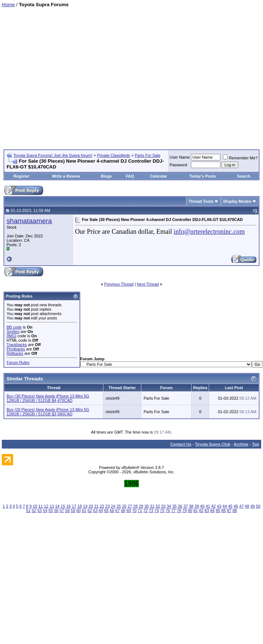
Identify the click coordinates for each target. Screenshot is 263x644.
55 (51, 511)
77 (173, 511)
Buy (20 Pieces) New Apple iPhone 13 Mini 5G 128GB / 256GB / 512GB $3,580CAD (48, 412)
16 (68, 506)
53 (39, 511)
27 (130, 506)
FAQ (130, 176)
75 (162, 511)
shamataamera (29, 221)
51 (28, 511)
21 (96, 506)
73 (151, 511)
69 (129, 511)
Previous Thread (119, 284)
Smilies (13, 331)
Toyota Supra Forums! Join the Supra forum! (53, 155)
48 (247, 506)
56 (56, 511)
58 (67, 511)
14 (57, 506)
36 (180, 506)
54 (45, 511)
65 (106, 511)
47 (242, 506)
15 (63, 506)
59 (73, 511)
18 (79, 506)
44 (225, 506)
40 (202, 506)
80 (190, 511)
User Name (180, 157)
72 (145, 511)
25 (119, 506)
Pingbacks (16, 349)
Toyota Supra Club (213, 444)
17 (74, 506)
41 (208, 506)
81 (196, 511)
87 (229, 511)
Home (8, 5)
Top (256, 444)
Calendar (159, 176)
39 (197, 506)
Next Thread (148, 284)
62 (90, 511)
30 (146, 506)
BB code (14, 327)
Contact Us (181, 444)
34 (169, 506)
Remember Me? (240, 158)
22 (102, 506)
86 (224, 511)
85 (218, 511)
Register (21, 176)
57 (62, 511)
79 (184, 511)
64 (101, 511)
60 (78, 511)
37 (185, 506)
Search (244, 176)
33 (163, 506)
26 (124, 506)
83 (207, 511)
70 (134, 511)
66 (112, 511)
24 (113, 506)
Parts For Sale (148, 155)
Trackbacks (17, 345)
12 (46, 506)
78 (179, 511)
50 (258, 506)
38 (191, 506)
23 (107, 506)
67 (118, 511)
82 (201, 511)
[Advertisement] (68, 76)
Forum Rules (18, 362)
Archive (241, 444)
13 (52, 506)
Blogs (107, 176)
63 (95, 511)
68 (123, 511)
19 (85, 506)
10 (35, 506)
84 (212, 511)
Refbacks (15, 353)
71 (140, 511)
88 (235, 511)
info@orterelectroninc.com (209, 232)
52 (34, 511)
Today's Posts (203, 176)
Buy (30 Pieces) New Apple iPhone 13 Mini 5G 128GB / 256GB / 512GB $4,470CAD (48, 398)
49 (252, 506)
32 (158, 506)
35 (174, 506)
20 (91, 506)
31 (152, 506)
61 (84, 511)
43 (219, 506)
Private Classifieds (113, 155)
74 (157, 511)
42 (213, 506)
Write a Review (66, 176)
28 (136, 506)
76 (168, 511)
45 (230, 506)
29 (141, 506)
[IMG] (11, 336)
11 (40, 506)
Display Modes (237, 201)
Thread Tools (201, 201)
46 (236, 506)
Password (178, 165)
